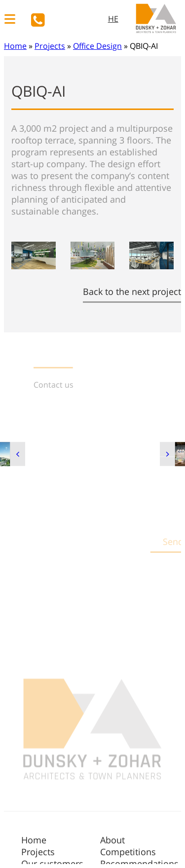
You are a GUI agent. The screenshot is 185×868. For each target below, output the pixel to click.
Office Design (97, 46)
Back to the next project (132, 291)
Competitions (128, 852)
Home (15, 46)
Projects (50, 46)
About (112, 840)
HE (113, 19)
